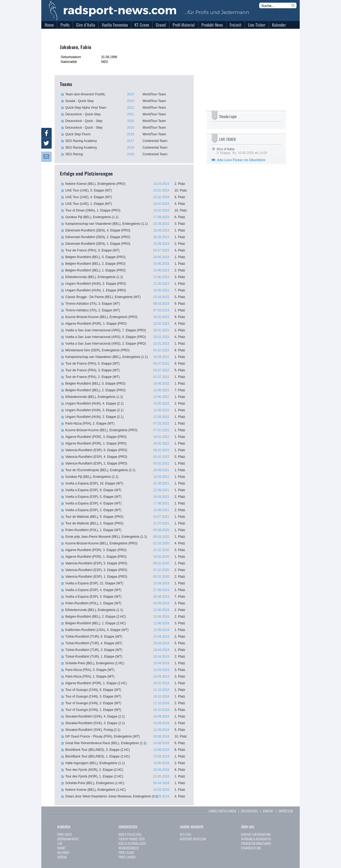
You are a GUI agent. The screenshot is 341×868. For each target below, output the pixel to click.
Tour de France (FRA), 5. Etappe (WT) (127, 364)
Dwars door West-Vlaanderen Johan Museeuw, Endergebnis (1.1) (127, 796)
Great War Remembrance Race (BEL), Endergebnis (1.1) (127, 743)
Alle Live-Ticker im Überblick (241, 160)
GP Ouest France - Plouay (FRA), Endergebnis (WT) (127, 736)
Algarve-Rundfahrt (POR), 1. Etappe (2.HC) (127, 683)
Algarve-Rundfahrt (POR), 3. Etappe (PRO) (127, 437)
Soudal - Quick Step (127, 101)
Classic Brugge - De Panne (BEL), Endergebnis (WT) (127, 297)
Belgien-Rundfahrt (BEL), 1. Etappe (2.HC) (127, 623)
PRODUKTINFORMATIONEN (256, 843)
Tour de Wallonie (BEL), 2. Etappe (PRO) (127, 523)
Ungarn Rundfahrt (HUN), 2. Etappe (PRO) (127, 284)
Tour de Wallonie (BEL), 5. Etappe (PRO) (127, 517)
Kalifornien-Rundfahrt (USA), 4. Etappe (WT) (127, 630)
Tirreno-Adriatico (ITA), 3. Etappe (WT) (127, 304)
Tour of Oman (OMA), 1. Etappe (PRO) (127, 210)
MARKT (61, 848)
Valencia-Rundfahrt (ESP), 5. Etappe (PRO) (127, 450)
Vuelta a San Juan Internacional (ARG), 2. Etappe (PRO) (127, 344)
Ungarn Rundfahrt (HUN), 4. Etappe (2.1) (127, 404)
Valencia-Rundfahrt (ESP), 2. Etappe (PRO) (127, 463)
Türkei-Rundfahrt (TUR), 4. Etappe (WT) (127, 643)
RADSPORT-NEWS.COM (193, 839)
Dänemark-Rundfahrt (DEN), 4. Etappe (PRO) (127, 230)
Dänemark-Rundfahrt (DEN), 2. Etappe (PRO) (127, 237)
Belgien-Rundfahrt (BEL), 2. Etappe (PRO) (127, 264)
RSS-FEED (185, 834)
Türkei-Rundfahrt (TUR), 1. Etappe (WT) (127, 657)
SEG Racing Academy (127, 141)
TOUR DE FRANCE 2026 (132, 839)
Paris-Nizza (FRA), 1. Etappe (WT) (127, 677)
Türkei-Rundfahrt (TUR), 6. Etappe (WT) (127, 637)
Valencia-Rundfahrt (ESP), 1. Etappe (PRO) (127, 577)
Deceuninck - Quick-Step (127, 114)
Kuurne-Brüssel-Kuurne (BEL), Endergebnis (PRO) (127, 317)
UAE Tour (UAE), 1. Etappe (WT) (127, 204)
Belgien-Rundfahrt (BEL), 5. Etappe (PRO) (127, 257)
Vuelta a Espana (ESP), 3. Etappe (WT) (127, 597)
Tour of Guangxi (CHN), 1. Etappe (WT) (127, 710)
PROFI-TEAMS (126, 852)
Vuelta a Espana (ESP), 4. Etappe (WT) (127, 503)
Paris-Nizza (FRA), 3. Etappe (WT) (127, 670)
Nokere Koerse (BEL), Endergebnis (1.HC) (127, 790)
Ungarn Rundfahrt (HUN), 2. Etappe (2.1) (127, 417)
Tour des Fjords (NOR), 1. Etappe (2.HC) (127, 776)
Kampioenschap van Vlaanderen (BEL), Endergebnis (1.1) (127, 224)
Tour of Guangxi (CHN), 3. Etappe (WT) (127, 696)
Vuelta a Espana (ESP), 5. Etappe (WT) (127, 497)
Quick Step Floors (127, 134)
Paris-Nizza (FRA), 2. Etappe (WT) (127, 423)
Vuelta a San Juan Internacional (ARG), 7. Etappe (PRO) (127, 330)
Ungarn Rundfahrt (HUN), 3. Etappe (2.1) (127, 410)
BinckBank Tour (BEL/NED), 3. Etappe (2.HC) (127, 750)
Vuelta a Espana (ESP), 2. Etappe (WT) (127, 510)
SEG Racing (127, 154)
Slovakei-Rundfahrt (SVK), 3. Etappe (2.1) (127, 723)
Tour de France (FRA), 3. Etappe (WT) (127, 250)
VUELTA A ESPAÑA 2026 (132, 843)
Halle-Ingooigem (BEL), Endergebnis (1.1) (127, 763)
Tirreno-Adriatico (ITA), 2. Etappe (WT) (127, 310)
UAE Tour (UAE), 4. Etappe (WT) (127, 197)
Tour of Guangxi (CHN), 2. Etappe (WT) (127, 703)
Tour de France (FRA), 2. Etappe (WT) (127, 377)
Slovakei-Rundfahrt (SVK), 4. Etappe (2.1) (127, 716)
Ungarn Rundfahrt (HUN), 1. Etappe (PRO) (127, 290)
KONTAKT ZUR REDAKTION (256, 834)
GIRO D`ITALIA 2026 (130, 834)
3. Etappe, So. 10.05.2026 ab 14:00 (242, 151)
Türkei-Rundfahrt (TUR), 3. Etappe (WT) (127, 650)
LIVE (60, 843)
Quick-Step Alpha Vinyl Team (127, 108)
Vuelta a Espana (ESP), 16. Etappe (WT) (127, 483)
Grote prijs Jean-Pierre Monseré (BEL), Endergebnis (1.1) (127, 537)
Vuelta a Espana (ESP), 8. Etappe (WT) (127, 490)
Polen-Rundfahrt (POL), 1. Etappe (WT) (127, 530)
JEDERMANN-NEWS (68, 839)
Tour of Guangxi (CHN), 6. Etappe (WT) (127, 690)
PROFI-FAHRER (127, 857)
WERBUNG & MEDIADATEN (256, 839)
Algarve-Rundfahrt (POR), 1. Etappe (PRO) (127, 324)
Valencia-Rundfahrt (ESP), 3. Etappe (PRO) (127, 570)
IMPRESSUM (286, 811)
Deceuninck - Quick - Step (127, 121)
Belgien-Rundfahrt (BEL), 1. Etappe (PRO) (127, 270)
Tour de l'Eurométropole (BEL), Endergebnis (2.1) (127, 470)
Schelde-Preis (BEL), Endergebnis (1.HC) (127, 663)
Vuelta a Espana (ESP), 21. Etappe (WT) (127, 583)
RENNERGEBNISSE (129, 848)
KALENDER (63, 852)
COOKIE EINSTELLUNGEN (222, 811)
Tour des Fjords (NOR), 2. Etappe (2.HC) (127, 770)
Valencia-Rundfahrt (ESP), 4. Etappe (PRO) (127, 457)
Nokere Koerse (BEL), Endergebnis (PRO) (127, 184)
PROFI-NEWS (65, 834)
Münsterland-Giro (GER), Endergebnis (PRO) (127, 350)
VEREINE (62, 857)
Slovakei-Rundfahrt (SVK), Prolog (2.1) (127, 730)
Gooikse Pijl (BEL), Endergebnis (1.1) (127, 217)
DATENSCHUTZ (249, 811)
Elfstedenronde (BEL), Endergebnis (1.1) (127, 277)
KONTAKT (268, 811)
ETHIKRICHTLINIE (251, 848)
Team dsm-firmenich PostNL (127, 94)
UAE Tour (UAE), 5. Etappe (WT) (127, 190)
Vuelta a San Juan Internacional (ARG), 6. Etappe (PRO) (127, 337)
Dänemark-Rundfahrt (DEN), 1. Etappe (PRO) (127, 244)
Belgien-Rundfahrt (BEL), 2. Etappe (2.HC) (127, 617)
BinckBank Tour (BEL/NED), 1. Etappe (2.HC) (127, 756)
